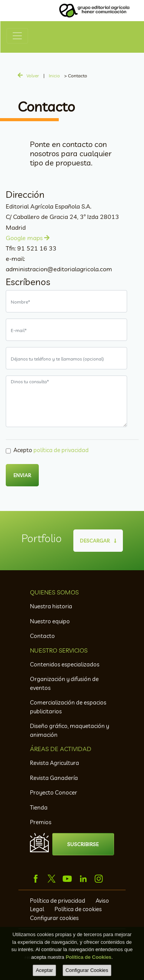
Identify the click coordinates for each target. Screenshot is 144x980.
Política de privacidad (58, 901)
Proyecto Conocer (54, 792)
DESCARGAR (98, 541)
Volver (33, 76)
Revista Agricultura (55, 763)
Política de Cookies (89, 957)
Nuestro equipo (50, 621)
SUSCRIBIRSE (83, 844)
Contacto (42, 636)
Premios (41, 822)
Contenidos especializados (65, 664)
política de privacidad (61, 450)
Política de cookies (78, 909)
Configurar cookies (54, 918)
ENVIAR (22, 475)
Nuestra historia (51, 606)
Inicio (54, 76)
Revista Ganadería (54, 778)
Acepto (51, 450)
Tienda (39, 807)
